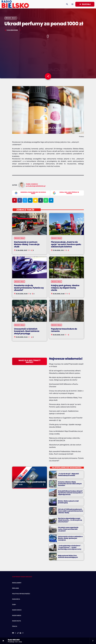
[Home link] (15, 4)
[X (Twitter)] (16, 633)
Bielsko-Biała (11, 18)
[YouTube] (13, 633)
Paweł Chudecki (32, 184)
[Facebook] (23, 633)
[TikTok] (18, 633)
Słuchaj (85, 4)
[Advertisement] (48, 58)
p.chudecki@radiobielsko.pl (36, 186)
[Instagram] (20, 633)
